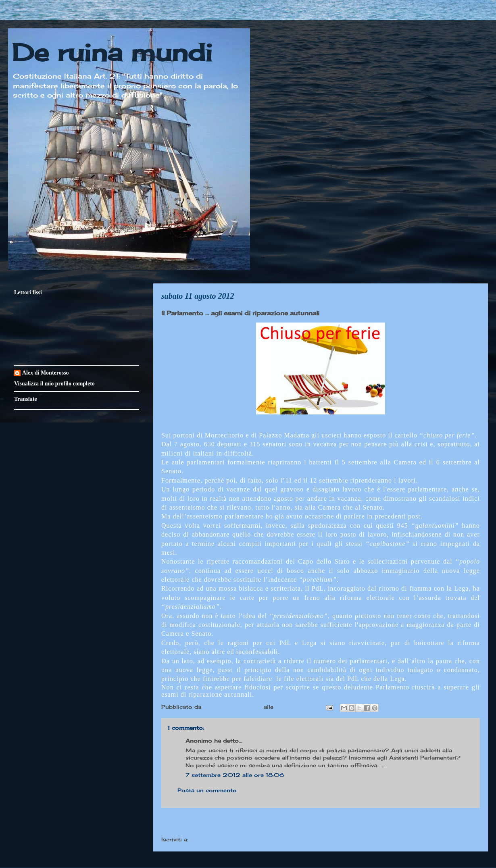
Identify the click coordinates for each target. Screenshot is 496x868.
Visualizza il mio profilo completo (54, 384)
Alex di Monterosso (46, 373)
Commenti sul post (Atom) (229, 839)
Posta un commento (207, 790)
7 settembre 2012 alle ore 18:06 (235, 775)
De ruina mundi (112, 52)
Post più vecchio (447, 823)
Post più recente (194, 823)
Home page (321, 823)
